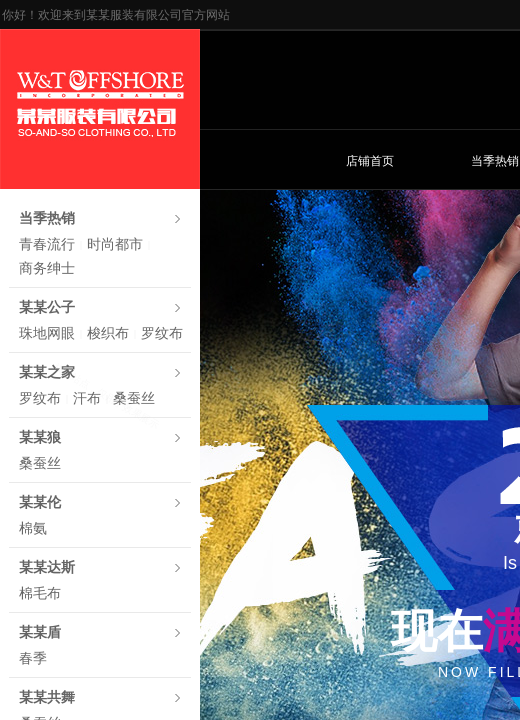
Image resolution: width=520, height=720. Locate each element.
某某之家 (47, 372)
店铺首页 (370, 161)
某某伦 (40, 502)
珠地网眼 (47, 333)
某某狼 (40, 437)
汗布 (87, 398)
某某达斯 (47, 567)
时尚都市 (115, 244)
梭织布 (108, 333)
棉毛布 (40, 593)
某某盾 (40, 632)
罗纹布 (162, 333)
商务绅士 (47, 268)
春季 (33, 658)
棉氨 (33, 528)
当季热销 (47, 218)
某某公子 (47, 307)
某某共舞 (47, 697)
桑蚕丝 (134, 398)
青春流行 (47, 244)
